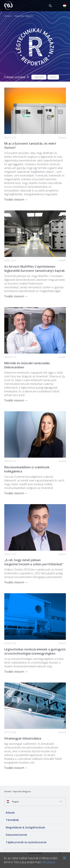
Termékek (12, 820)
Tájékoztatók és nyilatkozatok (26, 842)
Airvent (8, 16)
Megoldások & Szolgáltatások (25, 827)
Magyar (13, 802)
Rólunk (10, 813)
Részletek (49, 862)
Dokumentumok (16, 835)
